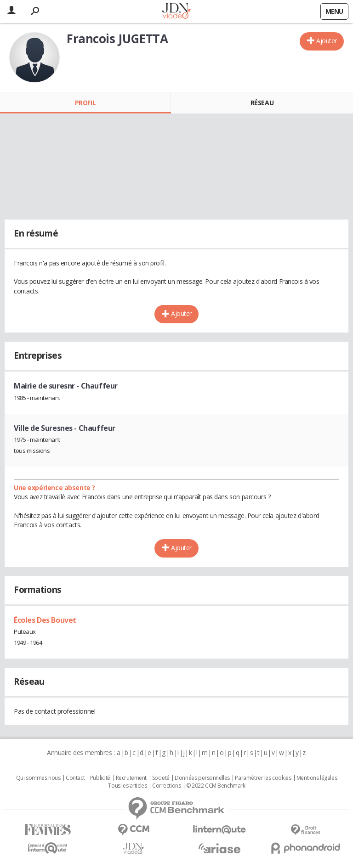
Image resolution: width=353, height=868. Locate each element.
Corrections (166, 786)
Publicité (100, 778)
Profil (85, 103)
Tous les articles (127, 786)
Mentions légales (317, 778)
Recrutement (131, 778)
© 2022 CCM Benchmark (216, 786)
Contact (75, 778)
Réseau (262, 103)
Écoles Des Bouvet (45, 620)
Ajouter (327, 41)
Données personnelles (202, 778)
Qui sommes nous (38, 778)
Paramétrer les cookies (263, 778)
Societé (161, 778)
